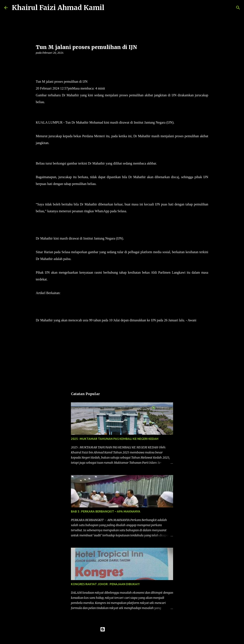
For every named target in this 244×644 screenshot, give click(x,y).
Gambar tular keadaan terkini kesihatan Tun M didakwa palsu (103, 293)
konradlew (131, 638)
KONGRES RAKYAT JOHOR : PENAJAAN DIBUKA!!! (105, 584)
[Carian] (110, 8)
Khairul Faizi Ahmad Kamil (58, 8)
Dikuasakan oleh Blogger (122, 629)
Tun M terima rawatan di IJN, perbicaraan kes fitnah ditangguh (79, 307)
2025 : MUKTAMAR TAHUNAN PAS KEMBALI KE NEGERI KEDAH (115, 439)
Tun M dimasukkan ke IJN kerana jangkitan (66, 300)
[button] (38, 61)
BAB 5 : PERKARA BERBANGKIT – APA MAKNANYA (106, 511)
